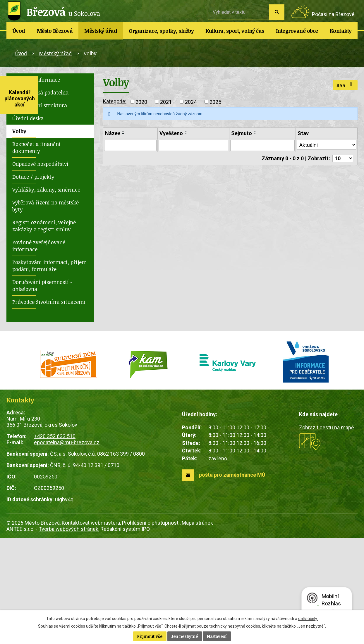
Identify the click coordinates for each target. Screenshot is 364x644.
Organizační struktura (40, 105)
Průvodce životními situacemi (49, 302)
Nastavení (217, 636)
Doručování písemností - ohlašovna (42, 285)
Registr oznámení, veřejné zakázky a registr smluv (44, 226)
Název (113, 133)
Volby (19, 131)
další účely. (308, 619)
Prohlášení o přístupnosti (151, 523)
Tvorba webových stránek (68, 529)
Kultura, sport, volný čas (235, 31)
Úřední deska (28, 118)
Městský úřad (101, 31)
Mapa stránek (197, 523)
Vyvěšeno (171, 133)
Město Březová (55, 31)
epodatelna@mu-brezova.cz (67, 442)
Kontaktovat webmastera (91, 523)
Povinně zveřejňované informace (39, 246)
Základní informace (36, 80)
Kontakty (341, 31)
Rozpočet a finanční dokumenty (36, 147)
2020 (141, 102)
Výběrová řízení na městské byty (45, 206)
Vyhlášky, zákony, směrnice (46, 190)
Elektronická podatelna (40, 92)
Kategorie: (115, 101)
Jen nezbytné (185, 636)
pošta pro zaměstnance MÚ (232, 475)
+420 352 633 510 (55, 436)
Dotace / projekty (33, 177)
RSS (345, 85)
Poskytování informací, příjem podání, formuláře (49, 266)
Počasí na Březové (333, 14)
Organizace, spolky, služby (161, 31)
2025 (215, 102)
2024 (191, 102)
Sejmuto (242, 133)
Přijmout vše (150, 636)
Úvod (19, 31)
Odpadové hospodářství (40, 164)
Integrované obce (297, 31)
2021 (166, 102)
